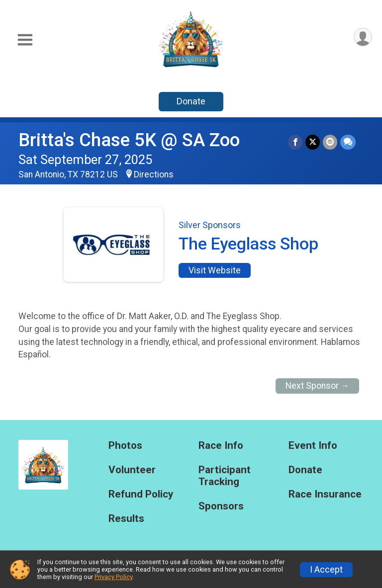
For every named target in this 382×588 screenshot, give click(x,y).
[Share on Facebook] (295, 142)
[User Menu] (363, 37)
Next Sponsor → (318, 386)
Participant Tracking (225, 476)
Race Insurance (325, 494)
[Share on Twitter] (313, 142)
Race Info (221, 446)
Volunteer (132, 470)
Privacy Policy (113, 577)
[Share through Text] (348, 142)
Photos (125, 446)
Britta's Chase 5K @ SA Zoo (129, 140)
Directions (154, 174)
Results (126, 519)
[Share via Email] (330, 142)
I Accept (326, 570)
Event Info (313, 446)
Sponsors (221, 506)
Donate (191, 101)
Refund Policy (141, 494)
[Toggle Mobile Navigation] (25, 40)
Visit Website (215, 270)
